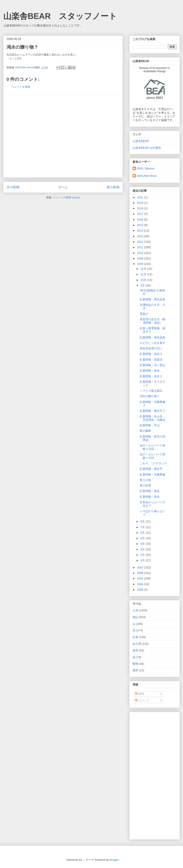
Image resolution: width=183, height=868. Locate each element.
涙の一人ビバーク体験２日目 (152, 447)
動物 (135, 664)
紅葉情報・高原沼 (151, 360)
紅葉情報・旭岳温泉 (152, 299)
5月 (143, 538)
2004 (141, 584)
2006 (141, 573)
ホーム (63, 187)
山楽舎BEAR (141, 141)
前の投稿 (113, 187)
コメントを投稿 (21, 87)
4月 (143, 544)
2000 (141, 590)
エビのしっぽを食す (152, 343)
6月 (143, 533)
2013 (141, 236)
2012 (141, 242)
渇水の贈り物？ (150, 396)
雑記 (135, 617)
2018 (141, 208)
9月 (143, 285)
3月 (143, 549)
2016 (141, 220)
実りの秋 (145, 480)
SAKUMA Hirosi (147, 176)
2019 (141, 203)
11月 (144, 274)
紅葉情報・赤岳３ (151, 354)
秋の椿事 (145, 431)
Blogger (114, 860)
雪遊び (144, 314)
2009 (141, 258)
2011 (141, 247)
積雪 (135, 650)
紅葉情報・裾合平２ (152, 411)
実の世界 (145, 485)
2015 (141, 225)
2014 (141, 231)
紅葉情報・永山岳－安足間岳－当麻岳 (153, 418)
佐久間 (137, 644)
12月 (144, 269)
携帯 (135, 670)
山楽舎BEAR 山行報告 (147, 148)
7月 (143, 527)
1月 (143, 560)
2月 (143, 555)
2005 (141, 578)
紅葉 (135, 637)
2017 (141, 214)
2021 (141, 197)
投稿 (139, 694)
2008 (141, 264)
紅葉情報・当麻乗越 (152, 474)
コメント (142, 700)
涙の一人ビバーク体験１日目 (152, 456)
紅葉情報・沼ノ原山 (152, 365)
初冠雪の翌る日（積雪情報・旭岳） (152, 321)
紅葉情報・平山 (150, 425)
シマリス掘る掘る (151, 391)
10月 (144, 280)
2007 (141, 567)
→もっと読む (14, 58)
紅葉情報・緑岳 (150, 371)
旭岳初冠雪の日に (151, 348)
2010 (141, 253)
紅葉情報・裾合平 (151, 469)
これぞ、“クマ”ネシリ (153, 463)
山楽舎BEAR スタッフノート (60, 16)
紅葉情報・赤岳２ (151, 376)
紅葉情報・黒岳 (150, 491)
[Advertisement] (38, 136)
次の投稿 (13, 187)
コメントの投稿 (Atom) (66, 197)
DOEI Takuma (145, 168)
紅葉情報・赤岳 (150, 497)
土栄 (135, 610)
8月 (143, 521)
